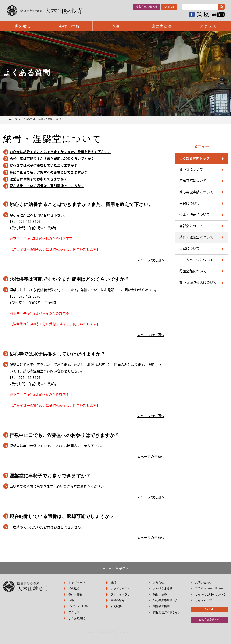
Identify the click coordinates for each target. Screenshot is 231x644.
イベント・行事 (79, 606)
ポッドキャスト (121, 588)
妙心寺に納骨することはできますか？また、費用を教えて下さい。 (60, 152)
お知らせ (159, 582)
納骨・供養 (160, 594)
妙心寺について (191, 170)
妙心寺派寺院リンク (166, 600)
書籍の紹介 (118, 600)
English (169, 7)
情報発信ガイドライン (167, 612)
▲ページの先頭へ (151, 260)
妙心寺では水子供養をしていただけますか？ (43, 166)
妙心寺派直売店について (198, 283)
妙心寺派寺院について (196, 192)
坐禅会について (191, 226)
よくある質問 (77, 618)
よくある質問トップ (194, 159)
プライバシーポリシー (209, 588)
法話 (114, 582)
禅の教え (23, 26)
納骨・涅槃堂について (196, 238)
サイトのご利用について (210, 594)
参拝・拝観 (69, 26)
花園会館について (193, 271)
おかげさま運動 (163, 588)
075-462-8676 (29, 222)
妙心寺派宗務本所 (147, 7)
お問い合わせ (203, 582)
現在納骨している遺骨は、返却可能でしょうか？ (47, 186)
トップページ (77, 582)
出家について (189, 249)
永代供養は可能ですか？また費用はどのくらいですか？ (52, 159)
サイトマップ (203, 600)
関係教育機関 (161, 606)
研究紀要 (117, 606)
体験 (116, 26)
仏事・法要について (195, 215)
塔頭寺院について (193, 181)
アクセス (208, 26)
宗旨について (189, 203)
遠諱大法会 (162, 26)
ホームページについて (196, 260)
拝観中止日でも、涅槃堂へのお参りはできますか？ (49, 172)
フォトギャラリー (122, 594)
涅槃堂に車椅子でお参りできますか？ (38, 179)
